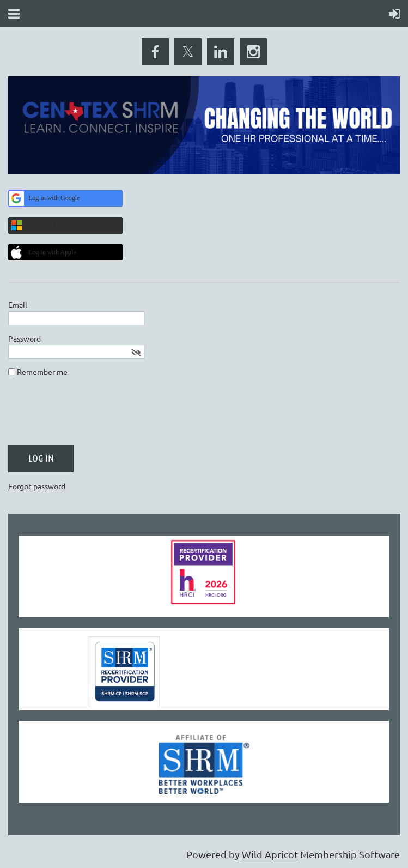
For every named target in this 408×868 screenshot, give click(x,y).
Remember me (42, 372)
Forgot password (37, 486)
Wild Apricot (270, 854)
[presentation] (91, 415)
